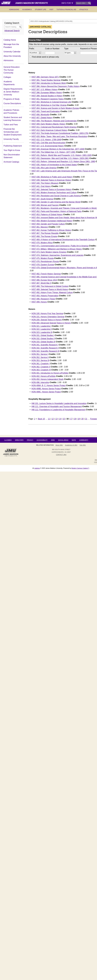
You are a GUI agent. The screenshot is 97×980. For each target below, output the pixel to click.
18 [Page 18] (75, 419)
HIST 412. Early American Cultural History (49, 130)
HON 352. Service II (40, 357)
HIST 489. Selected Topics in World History (50, 289)
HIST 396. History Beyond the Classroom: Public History (56, 86)
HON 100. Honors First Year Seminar (47, 313)
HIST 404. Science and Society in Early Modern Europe (55, 108)
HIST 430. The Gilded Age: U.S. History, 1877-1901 (53, 152)
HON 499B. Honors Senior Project (46, 389)
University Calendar (12, 52)
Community (84, 440)
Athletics (84, 9)
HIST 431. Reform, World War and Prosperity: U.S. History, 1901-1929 (61, 155)
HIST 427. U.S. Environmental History (48, 146)
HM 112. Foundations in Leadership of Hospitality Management (58, 410)
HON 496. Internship (40, 382)
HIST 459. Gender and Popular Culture (48, 224)
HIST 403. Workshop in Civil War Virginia (49, 105)
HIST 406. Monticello (40, 115)
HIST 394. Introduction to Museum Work (49, 83)
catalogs (37, 468)
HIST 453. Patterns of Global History (47, 215)
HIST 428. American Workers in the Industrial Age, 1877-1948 (58, 149)
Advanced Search (12, 31)
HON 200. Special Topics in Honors (47, 320)
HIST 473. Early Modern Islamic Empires (49, 252)
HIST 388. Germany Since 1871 (45, 77)
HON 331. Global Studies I (43, 335)
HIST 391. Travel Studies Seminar (46, 80)
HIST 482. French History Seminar (46, 274)
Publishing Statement (13, 146)
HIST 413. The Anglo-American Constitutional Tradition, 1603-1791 (60, 133)
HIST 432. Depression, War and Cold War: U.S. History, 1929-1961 (60, 158)
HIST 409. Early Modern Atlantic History (48, 124)
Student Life (41, 9)
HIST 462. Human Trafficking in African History (51, 230)
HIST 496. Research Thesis (43, 299)
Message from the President (11, 46)
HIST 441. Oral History (41, 186)
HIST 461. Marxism (40, 227)
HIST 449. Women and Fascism (45, 205)
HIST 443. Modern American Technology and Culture (54, 193)
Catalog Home (10, 40)
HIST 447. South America (42, 199)
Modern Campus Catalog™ (80, 468)
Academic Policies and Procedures (11, 112)
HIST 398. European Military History (47, 93)
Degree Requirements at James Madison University (13, 92)
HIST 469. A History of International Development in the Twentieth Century (63, 240)
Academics (27, 9)
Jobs (53, 440)
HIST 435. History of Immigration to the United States (54, 165)
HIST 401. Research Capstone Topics (48, 99)
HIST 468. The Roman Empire (44, 236)
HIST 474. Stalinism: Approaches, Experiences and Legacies (57, 255)
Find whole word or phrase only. (46, 57)
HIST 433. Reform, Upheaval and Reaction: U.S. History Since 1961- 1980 (63, 161)
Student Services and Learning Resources (13, 119)
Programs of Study (12, 99)
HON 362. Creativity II (41, 367)
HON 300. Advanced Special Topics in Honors (51, 323)
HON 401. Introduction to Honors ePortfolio (50, 373)
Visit (51, 9)
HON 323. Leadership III (42, 332)
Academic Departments (9, 83)
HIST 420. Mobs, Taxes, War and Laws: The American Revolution (59, 136)
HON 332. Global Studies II (43, 339)
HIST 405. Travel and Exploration (46, 111)
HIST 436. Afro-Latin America (44, 168)
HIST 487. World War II (41, 283)
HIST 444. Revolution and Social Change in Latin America (56, 196)
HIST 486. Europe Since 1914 (44, 280)
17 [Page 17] (71, 419)
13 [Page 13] (56, 419)
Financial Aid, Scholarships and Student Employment (12, 132)
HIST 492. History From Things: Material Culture (52, 292)
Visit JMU (83, 445)
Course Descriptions (12, 103)
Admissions (14, 9)
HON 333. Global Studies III (43, 342)
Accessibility (42, 440)
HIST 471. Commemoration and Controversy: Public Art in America (60, 246)
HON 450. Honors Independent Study (48, 379)
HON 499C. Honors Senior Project (46, 392)
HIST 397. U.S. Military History (45, 90)
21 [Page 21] (86, 419)
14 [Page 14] (60, 419)
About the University (12, 56)
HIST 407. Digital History (42, 118)
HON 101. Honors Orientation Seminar (48, 317)
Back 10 (41, 419)
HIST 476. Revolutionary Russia (45, 261)
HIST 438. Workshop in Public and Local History (52, 177)
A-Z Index (8, 440)
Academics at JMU (71, 445)
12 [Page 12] (53, 419)
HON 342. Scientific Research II (45, 348)
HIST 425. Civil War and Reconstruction (48, 143)
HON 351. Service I (40, 354)
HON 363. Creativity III (41, 370)
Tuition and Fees (11, 125)
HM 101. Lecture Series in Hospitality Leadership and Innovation (59, 403)
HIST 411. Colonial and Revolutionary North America (54, 127)
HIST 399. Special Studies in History (47, 96)
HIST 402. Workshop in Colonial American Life (51, 102)
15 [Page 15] (64, 419)
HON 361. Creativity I (41, 364)
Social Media (63, 440)
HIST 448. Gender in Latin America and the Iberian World (56, 202)
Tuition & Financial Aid (66, 9)
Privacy (30, 440)
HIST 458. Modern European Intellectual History (52, 221)
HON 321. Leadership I (41, 326)
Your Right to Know (12, 150)
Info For (67, 3)
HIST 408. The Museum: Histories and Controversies (54, 121)
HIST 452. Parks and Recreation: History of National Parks (57, 211)
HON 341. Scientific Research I (45, 345)
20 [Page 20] (82, 419)
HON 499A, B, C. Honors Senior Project (48, 385)
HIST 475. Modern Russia (43, 258)
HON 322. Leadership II (42, 329)
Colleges (7, 77)
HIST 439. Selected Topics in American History (51, 180)
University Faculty (11, 139)
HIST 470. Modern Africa (42, 243)
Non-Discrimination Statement (12, 156)
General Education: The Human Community (12, 70)
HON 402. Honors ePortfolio (43, 376)
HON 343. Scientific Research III (45, 351)
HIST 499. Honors (39, 302)
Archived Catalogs (11, 162)
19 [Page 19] (79, 419)
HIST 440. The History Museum (45, 183)
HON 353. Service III (40, 360)
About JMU (59, 445)
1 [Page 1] (35, 419)
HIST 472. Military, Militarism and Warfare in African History (57, 249)
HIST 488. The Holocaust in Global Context (50, 286)
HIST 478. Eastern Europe (43, 265)
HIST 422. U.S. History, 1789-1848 (46, 140)
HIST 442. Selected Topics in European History (52, 189)
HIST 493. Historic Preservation (45, 296)
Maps (74, 440)
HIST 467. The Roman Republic (45, 233)
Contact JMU (61, 455)
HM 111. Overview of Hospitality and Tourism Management (57, 406)
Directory (19, 440)
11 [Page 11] (49, 419)
